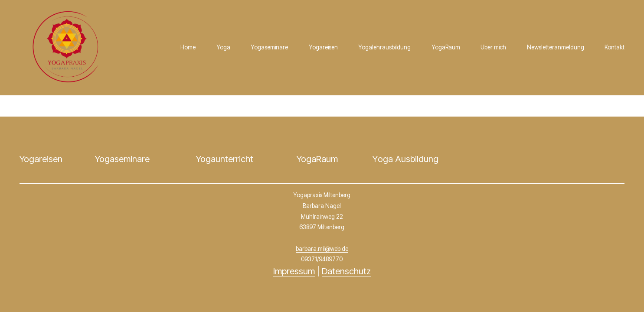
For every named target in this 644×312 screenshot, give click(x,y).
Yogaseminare (269, 47)
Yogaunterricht (225, 159)
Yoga (223, 47)
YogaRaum (446, 47)
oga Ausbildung (408, 159)
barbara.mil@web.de (322, 249)
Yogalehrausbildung (384, 47)
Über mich (493, 47)
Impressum (294, 271)
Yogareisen (323, 47)
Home (188, 47)
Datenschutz (346, 271)
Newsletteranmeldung (556, 47)
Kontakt (615, 47)
